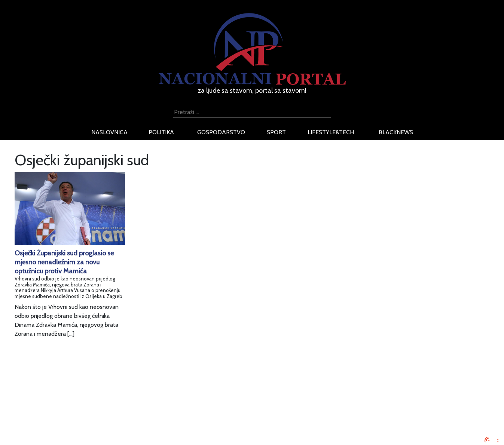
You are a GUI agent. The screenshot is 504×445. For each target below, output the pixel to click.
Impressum (98, 386)
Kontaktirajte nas (105, 422)
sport (276, 132)
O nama (94, 413)
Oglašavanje (100, 395)
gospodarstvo (221, 132)
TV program (99, 431)
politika (161, 132)
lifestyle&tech (331, 132)
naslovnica (109, 132)
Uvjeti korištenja (104, 404)
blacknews (396, 132)
